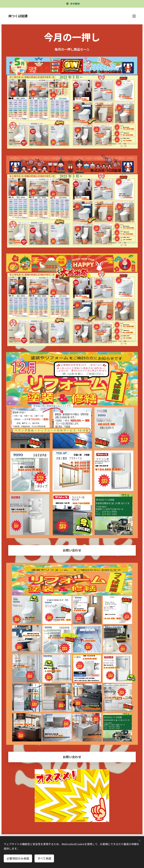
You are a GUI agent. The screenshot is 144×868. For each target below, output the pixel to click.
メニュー (134, 16)
